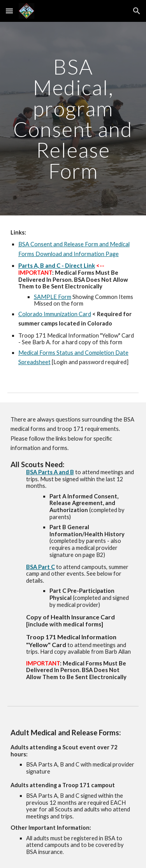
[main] (73, 119)
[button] (9, 11)
